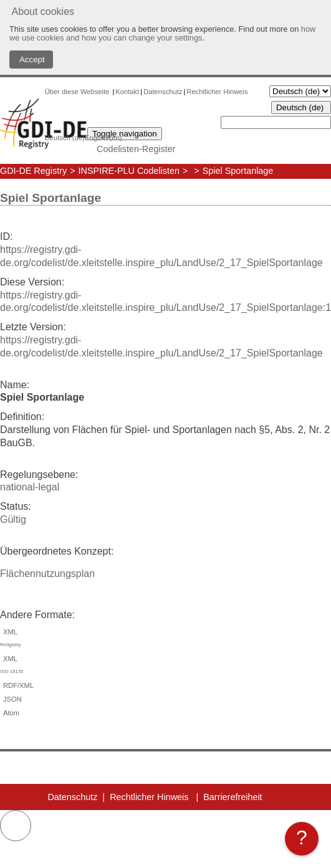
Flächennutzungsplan (47, 574)
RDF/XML (17, 685)
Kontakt (127, 92)
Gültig (13, 519)
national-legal (30, 487)
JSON (11, 699)
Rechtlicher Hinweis (217, 92)
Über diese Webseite (78, 92)
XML (165, 640)
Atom (10, 713)
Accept (31, 60)
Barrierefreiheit (233, 797)
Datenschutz (163, 92)
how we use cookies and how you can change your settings (162, 33)
